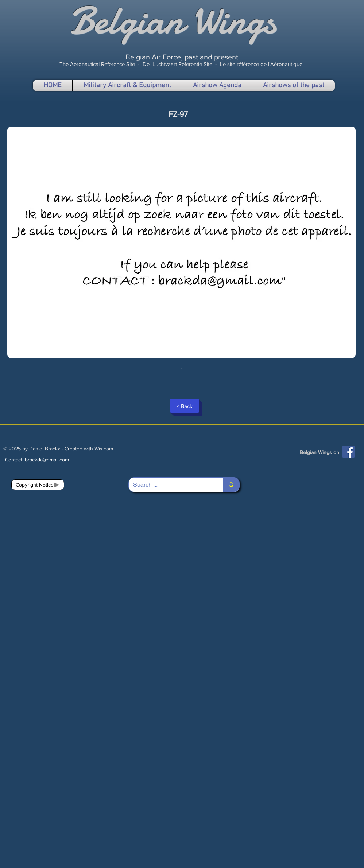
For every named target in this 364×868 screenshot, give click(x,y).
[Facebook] (348, 452)
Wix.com (104, 449)
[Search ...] (170, 485)
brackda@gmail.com (47, 460)
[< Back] (185, 406)
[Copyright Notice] (38, 485)
